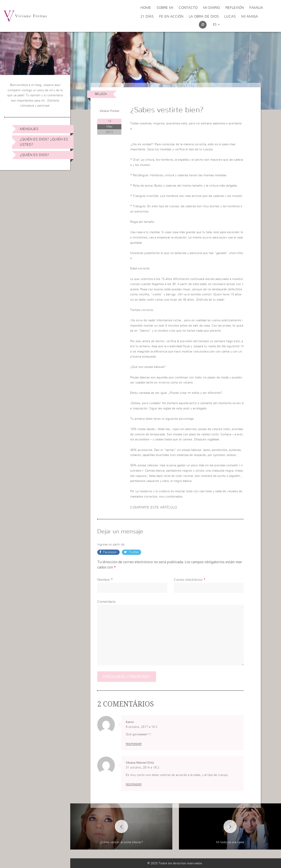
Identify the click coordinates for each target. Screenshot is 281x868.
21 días (147, 16)
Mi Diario (212, 8)
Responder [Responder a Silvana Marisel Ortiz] (134, 784)
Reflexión (235, 8)
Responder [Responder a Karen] (134, 744)
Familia (256, 8)
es (216, 25)
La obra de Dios (204, 16)
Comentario (106, 602)
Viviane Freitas (109, 111)
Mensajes (29, 129)
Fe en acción (171, 16)
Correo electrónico (188, 580)
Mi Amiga (250, 16)
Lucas (230, 16)
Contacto (188, 8)
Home (146, 8)
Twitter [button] (133, 552)
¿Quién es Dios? (34, 155)
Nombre (104, 580)
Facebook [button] (110, 552)
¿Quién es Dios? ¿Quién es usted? (44, 142)
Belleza (101, 94)
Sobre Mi (165, 8)
